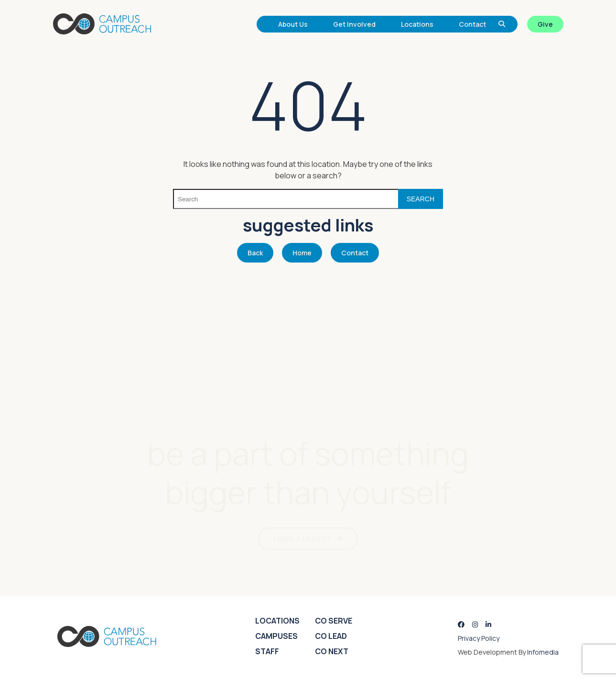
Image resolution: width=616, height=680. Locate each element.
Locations (417, 24)
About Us (293, 24)
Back (255, 253)
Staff (267, 651)
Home (302, 253)
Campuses (276, 636)
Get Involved (354, 24)
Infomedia (543, 652)
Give (545, 24)
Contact (472, 24)
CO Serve (334, 621)
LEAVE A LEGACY (302, 539)
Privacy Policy (479, 638)
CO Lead (331, 636)
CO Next (332, 651)
